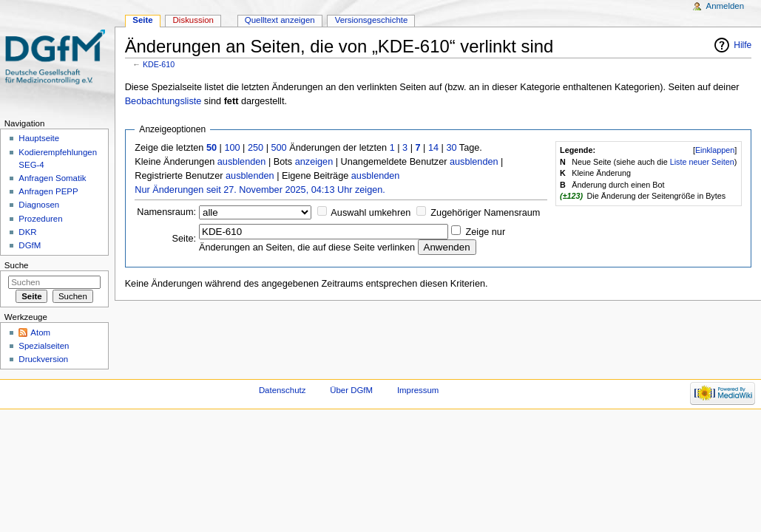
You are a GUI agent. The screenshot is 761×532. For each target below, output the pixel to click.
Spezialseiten (44, 346)
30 (451, 148)
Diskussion (193, 20)
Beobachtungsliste (163, 101)
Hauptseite (39, 138)
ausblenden (242, 162)
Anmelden (726, 6)
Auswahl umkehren (371, 213)
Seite (142, 20)
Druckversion (43, 359)
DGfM (30, 245)
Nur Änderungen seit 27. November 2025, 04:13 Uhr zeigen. (260, 190)
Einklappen (715, 150)
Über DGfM (351, 390)
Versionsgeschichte (372, 20)
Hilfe (743, 45)
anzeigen (314, 162)
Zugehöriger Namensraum (485, 213)
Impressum (418, 390)
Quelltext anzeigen (280, 20)
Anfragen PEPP (48, 191)
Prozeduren (40, 219)
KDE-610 (159, 64)
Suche (17, 265)
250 (256, 148)
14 (433, 148)
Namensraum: (166, 212)
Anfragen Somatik (52, 178)
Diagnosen (39, 205)
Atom (40, 332)
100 (232, 148)
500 (278, 148)
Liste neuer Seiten (702, 162)
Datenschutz (283, 390)
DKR (27, 232)
